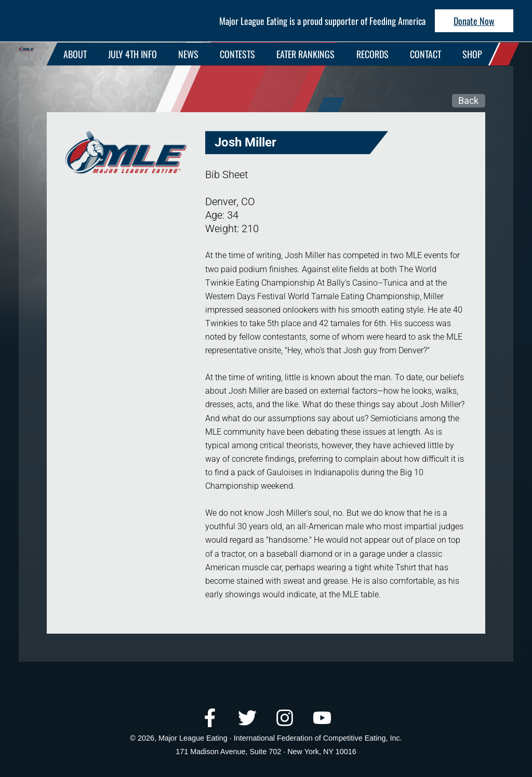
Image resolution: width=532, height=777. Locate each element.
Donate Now (474, 21)
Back (468, 101)
